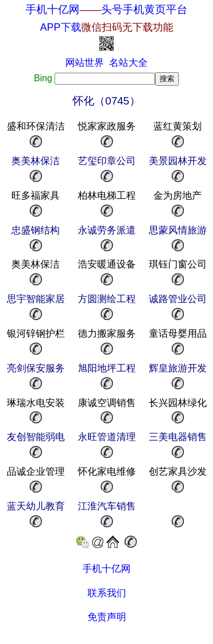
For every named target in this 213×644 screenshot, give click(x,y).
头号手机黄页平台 (144, 9)
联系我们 (107, 593)
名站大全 (128, 63)
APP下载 (106, 27)
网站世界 (85, 63)
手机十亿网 (53, 9)
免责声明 (107, 617)
